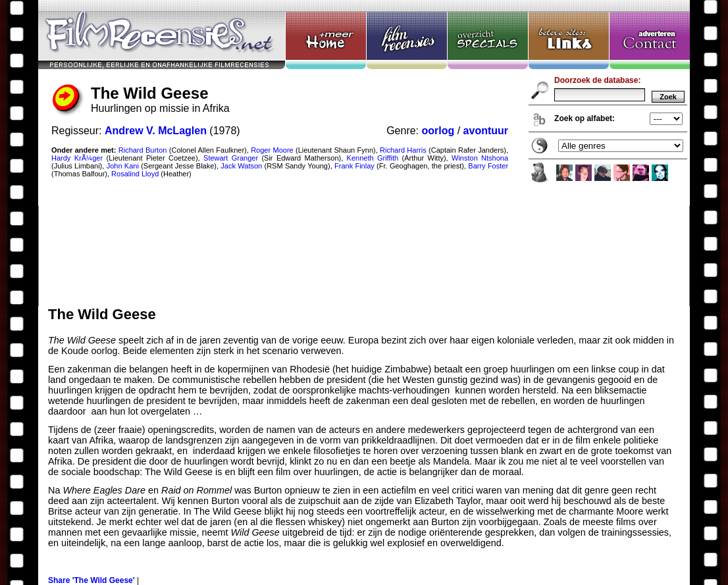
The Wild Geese (364, 153)
